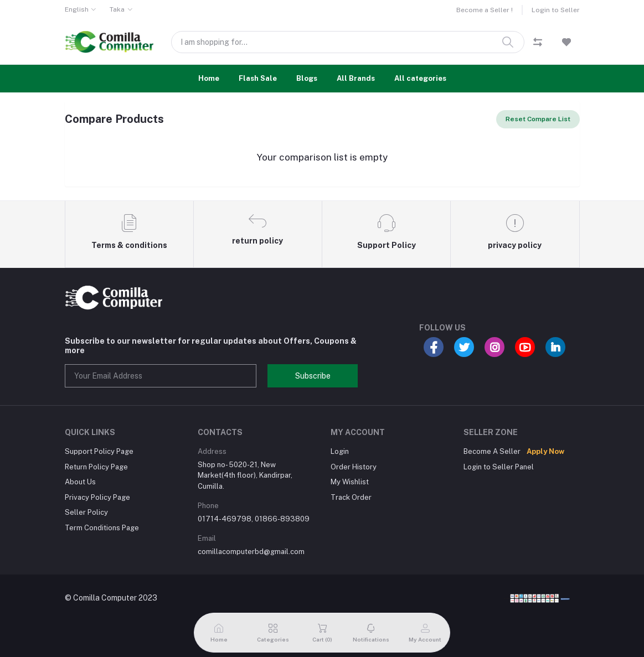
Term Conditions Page (102, 528)
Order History (354, 467)
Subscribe (313, 376)
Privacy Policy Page (97, 497)
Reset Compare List (538, 119)
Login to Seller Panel (499, 467)
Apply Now (545, 451)
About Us (80, 482)
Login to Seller (556, 10)
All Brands (356, 78)
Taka (117, 9)
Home (209, 78)
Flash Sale (258, 78)
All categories (420, 78)
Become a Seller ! (485, 10)
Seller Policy (86, 512)
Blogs (307, 78)
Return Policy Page (96, 467)
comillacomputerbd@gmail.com (251, 552)
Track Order (351, 497)
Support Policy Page (99, 451)
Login (340, 451)
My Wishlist (350, 482)
